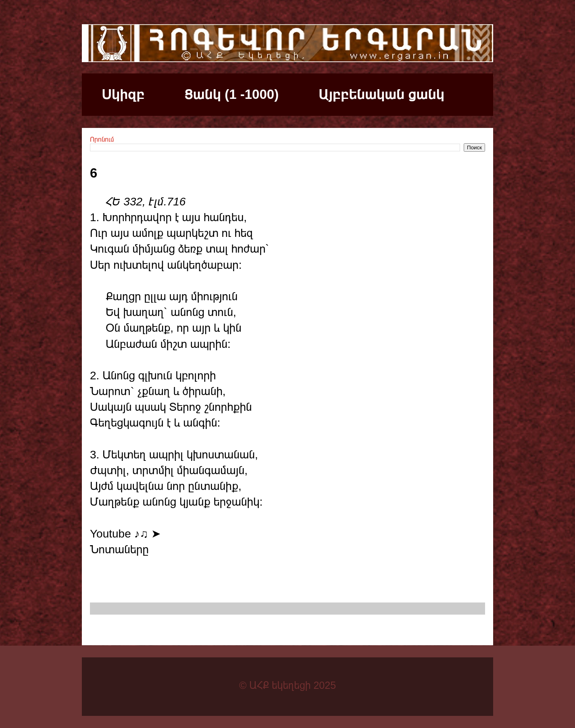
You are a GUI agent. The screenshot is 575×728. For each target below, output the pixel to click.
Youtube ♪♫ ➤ (125, 534)
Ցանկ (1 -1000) (232, 94)
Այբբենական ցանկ (381, 94)
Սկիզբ (123, 94)
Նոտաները (119, 549)
